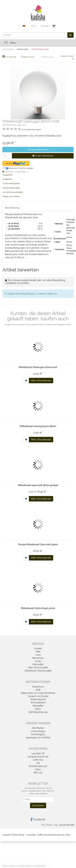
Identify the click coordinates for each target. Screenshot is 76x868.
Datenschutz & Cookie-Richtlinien (38, 693)
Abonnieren (38, 805)
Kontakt (38, 648)
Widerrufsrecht (38, 699)
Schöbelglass (38, 734)
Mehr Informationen (41, 381)
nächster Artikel (67, 56)
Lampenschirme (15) (38, 757)
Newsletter (38, 706)
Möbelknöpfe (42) (38, 766)
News (38, 709)
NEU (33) (38, 773)
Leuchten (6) (38, 753)
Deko (38, 769)
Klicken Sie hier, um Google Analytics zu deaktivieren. (24, 866)
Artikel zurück (29, 57)
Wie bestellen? (38, 703)
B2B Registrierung (38, 712)
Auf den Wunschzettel (13, 192)
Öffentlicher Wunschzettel (38, 671)
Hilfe (38, 652)
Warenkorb (38, 658)
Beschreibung (12, 208)
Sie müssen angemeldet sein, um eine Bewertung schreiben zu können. (35, 282)
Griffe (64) (38, 760)
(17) (38, 763)
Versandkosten (67, 825)
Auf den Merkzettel (11, 188)
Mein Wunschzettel (38, 668)
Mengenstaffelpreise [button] (38, 150)
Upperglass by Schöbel (38, 738)
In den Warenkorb (43, 156)
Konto (38, 661)
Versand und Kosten (38, 696)
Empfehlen (7, 179)
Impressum (38, 687)
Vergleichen (8, 175)
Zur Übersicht (11, 57)
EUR (34, 26)
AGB (38, 690)
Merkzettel (38, 664)
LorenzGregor (38, 731)
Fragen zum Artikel (11, 196)
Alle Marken (38, 728)
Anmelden (45, 26)
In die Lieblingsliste (11, 183)
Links (38, 655)
